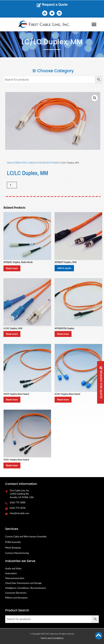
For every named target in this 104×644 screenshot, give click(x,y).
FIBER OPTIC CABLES (25, 163)
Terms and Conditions (52, 638)
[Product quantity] (12, 185)
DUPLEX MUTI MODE (48, 163)
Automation (11, 573)
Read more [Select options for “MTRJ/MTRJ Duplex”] (63, 334)
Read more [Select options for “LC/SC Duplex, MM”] (12, 334)
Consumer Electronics (16, 593)
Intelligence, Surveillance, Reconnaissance (26, 588)
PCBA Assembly (13, 542)
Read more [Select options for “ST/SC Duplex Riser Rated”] (12, 465)
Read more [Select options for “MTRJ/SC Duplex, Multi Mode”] (12, 268)
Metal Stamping (13, 548)
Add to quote (64, 268)
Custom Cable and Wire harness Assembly (26, 536)
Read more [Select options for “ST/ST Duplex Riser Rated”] (12, 400)
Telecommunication (15, 578)
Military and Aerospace (16, 598)
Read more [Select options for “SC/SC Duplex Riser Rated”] (63, 400)
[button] (94, 24)
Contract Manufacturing (17, 553)
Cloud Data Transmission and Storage (23, 583)
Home (10, 163)
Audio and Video (13, 568)
